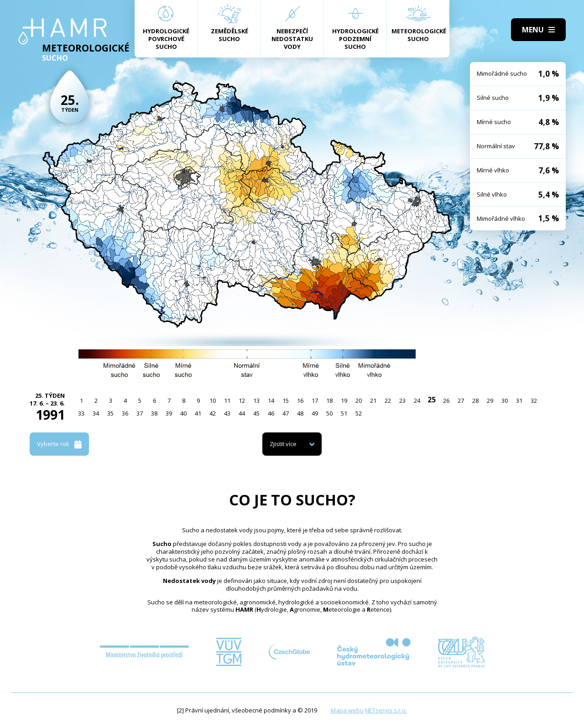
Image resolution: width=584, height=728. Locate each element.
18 (329, 400)
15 (286, 400)
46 (271, 413)
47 (286, 413)
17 (315, 400)
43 (227, 413)
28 (475, 400)
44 (242, 413)
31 (519, 400)
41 (198, 413)
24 (417, 400)
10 (213, 400)
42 (213, 413)
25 (432, 400)
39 (169, 413)
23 (402, 400)
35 (110, 413)
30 (505, 400)
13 (256, 400)
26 (446, 400)
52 (359, 413)
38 (154, 413)
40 (183, 413)
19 (344, 400)
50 (329, 413)
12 (242, 400)
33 (81, 413)
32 (534, 400)
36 (125, 413)
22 (388, 400)
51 (344, 413)
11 (227, 400)
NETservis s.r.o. (386, 710)
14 (271, 400)
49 (315, 413)
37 (140, 413)
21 (373, 400)
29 (490, 400)
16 (300, 400)
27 (461, 400)
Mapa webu (347, 710)
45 (256, 413)
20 (359, 400)
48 (300, 413)
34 (96, 413)
